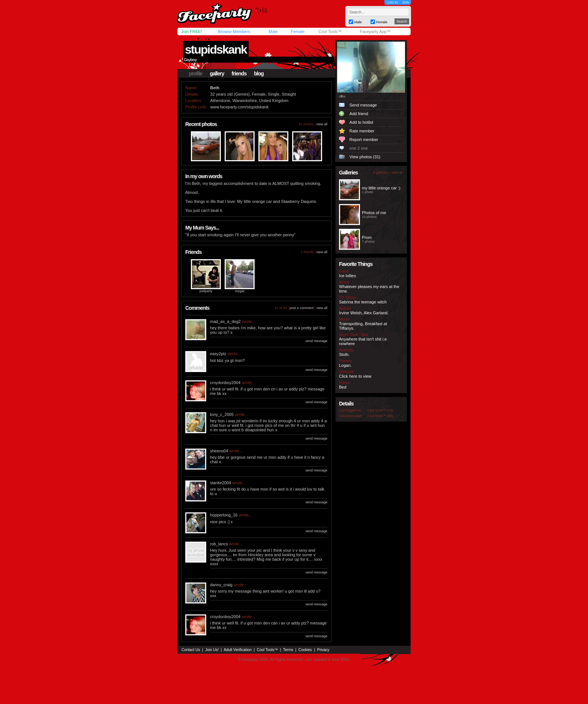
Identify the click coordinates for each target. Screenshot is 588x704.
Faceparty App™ (375, 32)
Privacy (323, 650)
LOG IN (392, 2)
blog (259, 74)
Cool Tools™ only (380, 410)
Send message (363, 105)
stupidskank (216, 50)
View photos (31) (365, 157)
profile (196, 74)
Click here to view (355, 376)
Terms (288, 650)
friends (239, 74)
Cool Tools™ (330, 32)
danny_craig (221, 585)
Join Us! (212, 650)
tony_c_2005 (222, 414)
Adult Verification (238, 650)
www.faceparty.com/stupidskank (240, 107)
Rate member (362, 131)
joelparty (206, 291)
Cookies (305, 650)
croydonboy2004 (225, 383)
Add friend (359, 114)
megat (239, 291)
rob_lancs (219, 544)
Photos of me (374, 213)
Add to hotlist (361, 122)
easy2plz (218, 354)
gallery (217, 74)
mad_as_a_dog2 (225, 321)
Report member (364, 140)
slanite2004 (220, 483)
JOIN (406, 2)
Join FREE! (192, 32)
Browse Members (234, 32)
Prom (367, 237)
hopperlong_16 (224, 515)
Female (298, 32)
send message (316, 341)
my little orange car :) (381, 188)
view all (322, 124)
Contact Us (191, 650)
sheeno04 (219, 451)
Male (273, 32)
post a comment (301, 308)
